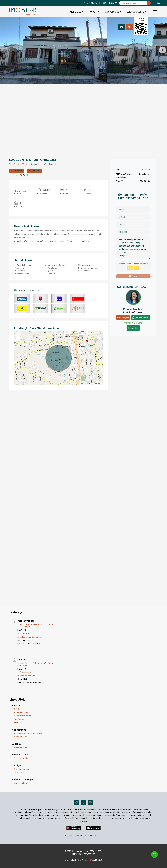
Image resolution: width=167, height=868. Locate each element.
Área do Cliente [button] (136, 12)
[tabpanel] (83, 50)
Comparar (34, 171)
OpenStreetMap (97, 384)
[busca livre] (149, 3)
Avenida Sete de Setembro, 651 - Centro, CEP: (36, 625)
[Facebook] (77, 802)
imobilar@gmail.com (26, 676)
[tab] (121, 27)
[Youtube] (90, 802)
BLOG (16, 709)
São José (26, 164)
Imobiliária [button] (75, 12)
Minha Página (123, 317)
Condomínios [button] (112, 12)
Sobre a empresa (22, 712)
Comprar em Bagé (22, 758)
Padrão (17, 164)
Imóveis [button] (93, 12)
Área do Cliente (90, 3)
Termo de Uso (95, 836)
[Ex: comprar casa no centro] (133, 3)
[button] (159, 3)
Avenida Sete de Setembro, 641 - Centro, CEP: (36, 664)
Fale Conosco (20, 719)
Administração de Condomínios (28, 733)
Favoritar (16, 171)
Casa (11, 164)
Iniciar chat (133, 328)
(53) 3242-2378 (24, 634)
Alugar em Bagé (21, 783)
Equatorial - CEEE (21, 772)
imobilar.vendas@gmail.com (30, 637)
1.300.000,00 (145, 170)
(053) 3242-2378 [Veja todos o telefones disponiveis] (110, 3)
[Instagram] (83, 802)
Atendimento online (22, 716)
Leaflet (85, 384)
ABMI (16, 723)
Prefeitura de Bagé (22, 769)
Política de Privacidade (76, 836)
